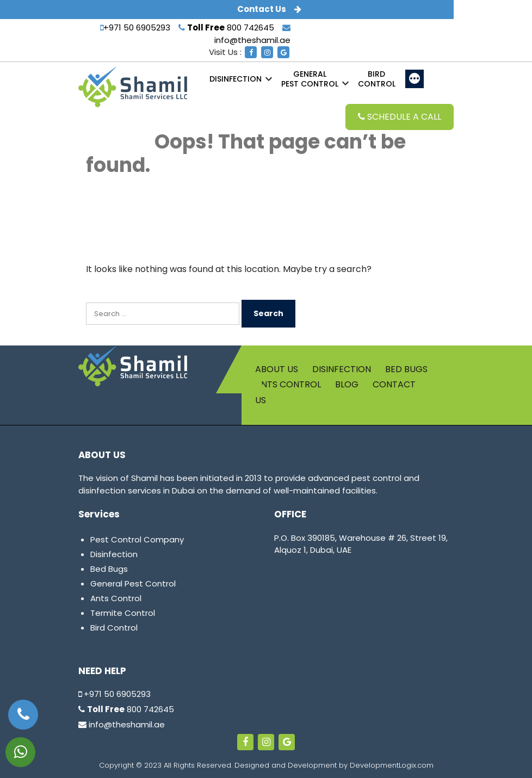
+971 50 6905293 (135, 27)
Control (377, 79)
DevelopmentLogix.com (392, 765)
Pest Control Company (137, 539)
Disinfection (236, 79)
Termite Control (123, 613)
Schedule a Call (400, 117)
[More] (415, 79)
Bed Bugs (406, 369)
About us (277, 369)
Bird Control (114, 628)
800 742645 (226, 27)
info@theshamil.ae (122, 724)
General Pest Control (133, 583)
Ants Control (288, 384)
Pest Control (310, 79)
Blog (347, 384)
